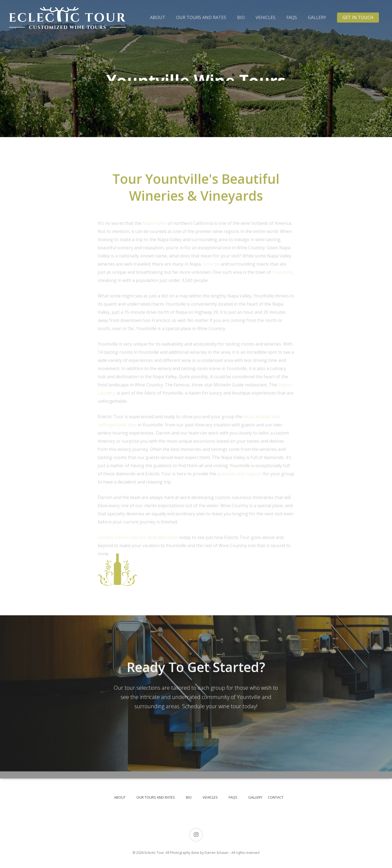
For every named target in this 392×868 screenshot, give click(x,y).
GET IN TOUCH (358, 17)
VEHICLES (266, 17)
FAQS (292, 17)
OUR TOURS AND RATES (201, 17)
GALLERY (317, 17)
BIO (241, 17)
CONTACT (276, 797)
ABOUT (158, 17)
